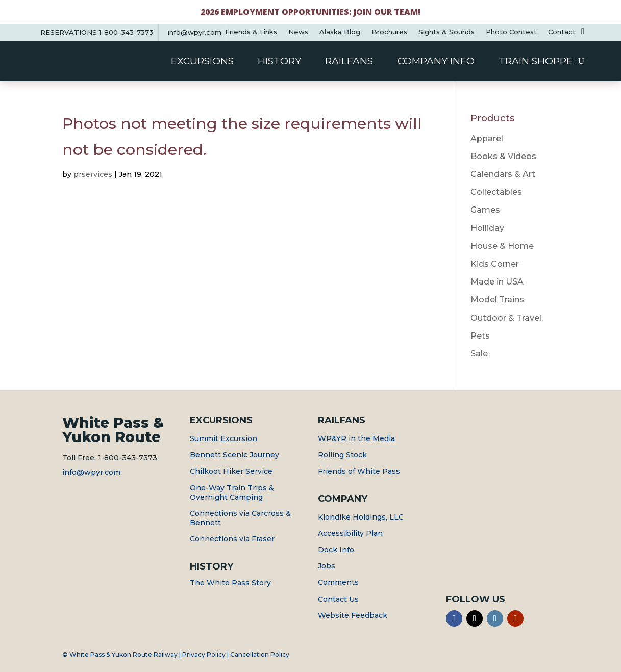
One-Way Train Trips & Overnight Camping (232, 493)
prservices (93, 174)
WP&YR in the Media (356, 438)
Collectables (496, 192)
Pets (480, 336)
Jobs (327, 566)
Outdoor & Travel (506, 318)
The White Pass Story (230, 583)
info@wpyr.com (91, 472)
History (279, 62)
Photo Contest (511, 32)
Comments (338, 582)
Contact (562, 32)
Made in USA (497, 282)
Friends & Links (251, 32)
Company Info (436, 62)
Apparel (487, 138)
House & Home (502, 246)
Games (485, 210)
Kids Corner (495, 264)
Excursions (202, 62)
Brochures (389, 32)
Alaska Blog (340, 32)
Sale (479, 354)
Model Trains (497, 300)
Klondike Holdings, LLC (361, 517)
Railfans (349, 62)
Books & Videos (503, 156)
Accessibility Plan (350, 533)
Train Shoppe (536, 62)
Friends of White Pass (359, 471)
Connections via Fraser (232, 539)
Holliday (487, 228)
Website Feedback (353, 615)
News (298, 32)
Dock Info (336, 550)
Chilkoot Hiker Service (231, 471)
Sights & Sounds (446, 32)
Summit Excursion (223, 438)
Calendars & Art (503, 174)
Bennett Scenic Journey (234, 455)
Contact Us (338, 599)
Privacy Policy (204, 654)
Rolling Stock (342, 455)
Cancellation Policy (260, 654)
